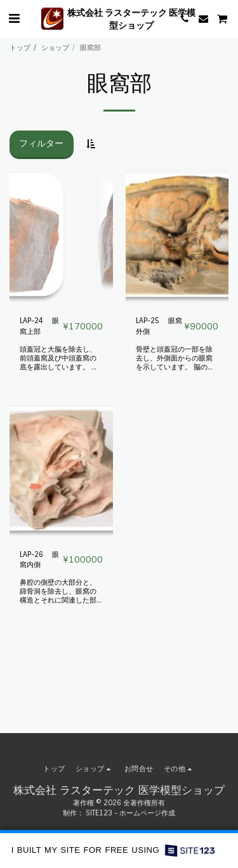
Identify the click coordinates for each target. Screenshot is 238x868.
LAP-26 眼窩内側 (39, 560)
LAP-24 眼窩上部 (39, 326)
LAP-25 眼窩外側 (159, 326)
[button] (14, 18)
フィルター (41, 143)
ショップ (55, 48)
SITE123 (99, 813)
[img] (61, 237)
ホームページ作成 (147, 813)
